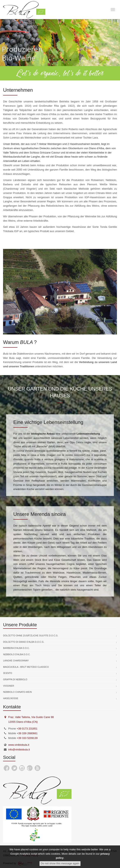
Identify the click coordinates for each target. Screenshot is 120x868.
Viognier (9, 686)
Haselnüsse (11, 698)
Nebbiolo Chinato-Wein (17, 692)
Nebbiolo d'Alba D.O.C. (17, 654)
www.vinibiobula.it (19, 745)
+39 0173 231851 (27, 729)
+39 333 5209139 (27, 738)
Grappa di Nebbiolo (15, 679)
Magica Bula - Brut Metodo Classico (26, 667)
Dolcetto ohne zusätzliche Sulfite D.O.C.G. (31, 636)
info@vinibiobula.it (19, 749)
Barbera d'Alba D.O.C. (16, 648)
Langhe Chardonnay (16, 661)
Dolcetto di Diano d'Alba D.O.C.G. (24, 642)
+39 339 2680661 (27, 733)
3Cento (8, 673)
